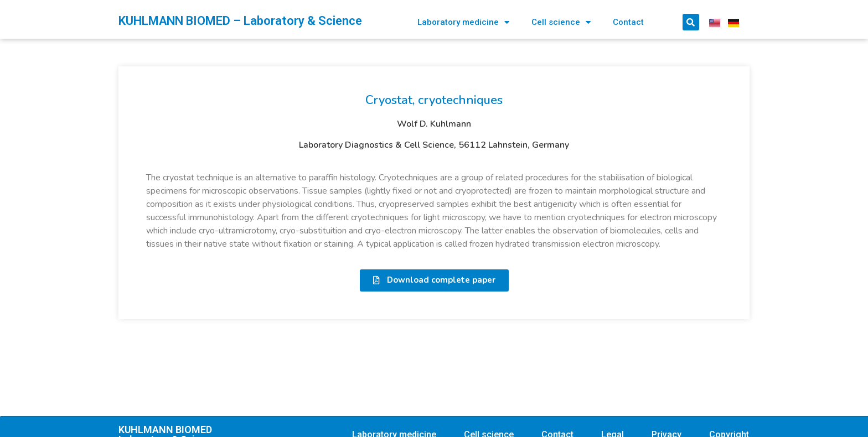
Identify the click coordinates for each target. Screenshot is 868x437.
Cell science (561, 22)
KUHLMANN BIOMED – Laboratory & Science (240, 21)
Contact (628, 22)
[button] (434, 280)
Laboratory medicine (463, 22)
